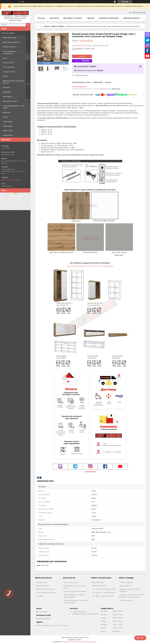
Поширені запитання (109, 18)
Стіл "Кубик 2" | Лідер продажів (104, 592)
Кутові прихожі (126, 586)
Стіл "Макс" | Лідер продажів (103, 596)
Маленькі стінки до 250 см (46, 589)
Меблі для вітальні (10, 38)
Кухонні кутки (8, 63)
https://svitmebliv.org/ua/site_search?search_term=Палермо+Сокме (90, 266)
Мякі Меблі (7, 92)
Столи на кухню (9, 67)
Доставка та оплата (73, 18)
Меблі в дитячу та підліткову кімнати (14, 82)
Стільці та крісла (9, 72)
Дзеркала (7, 112)
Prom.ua (86, 638)
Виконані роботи (131, 18)
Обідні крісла (8, 126)
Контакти (54, 18)
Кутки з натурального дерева (75, 591)
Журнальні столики (10, 101)
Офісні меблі (7, 97)
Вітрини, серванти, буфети (54, 26)
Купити (82, 56)
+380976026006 (90, 472)
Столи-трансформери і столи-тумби (14, 107)
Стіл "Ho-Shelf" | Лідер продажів (104, 589)
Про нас (41, 18)
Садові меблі (8, 135)
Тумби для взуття (126, 600)
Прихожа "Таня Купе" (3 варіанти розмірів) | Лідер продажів (132, 596)
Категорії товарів (8, 33)
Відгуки (91, 18)
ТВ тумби (39, 596)
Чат (140, 638)
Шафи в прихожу (126, 582)
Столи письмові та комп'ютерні (10, 52)
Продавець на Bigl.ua (75, 640)
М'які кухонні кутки (71, 582)
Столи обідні (8, 121)
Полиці (5, 117)
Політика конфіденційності (88, 642)
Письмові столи (98, 582)
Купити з (82, 61)
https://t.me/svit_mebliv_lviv (11, 180)
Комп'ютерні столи (99, 586)
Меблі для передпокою (12, 42)
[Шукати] (28, 25)
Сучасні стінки (41, 582)
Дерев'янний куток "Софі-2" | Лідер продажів (74, 596)
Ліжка (5, 76)
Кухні (5, 58)
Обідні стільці (8, 131)
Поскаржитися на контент (70, 642)
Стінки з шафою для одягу (46, 592)
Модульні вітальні (43, 586)
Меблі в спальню (9, 47)
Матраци (6, 87)
